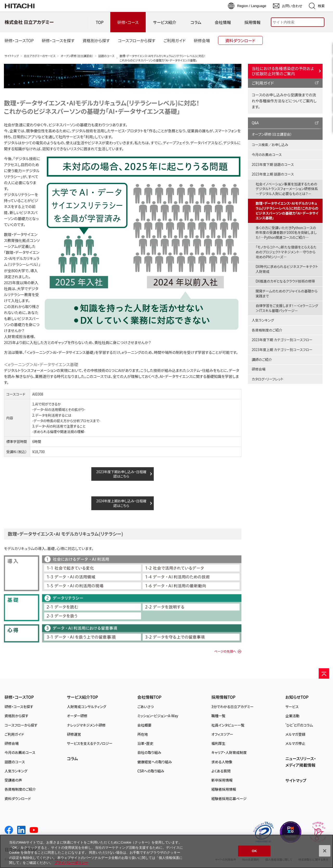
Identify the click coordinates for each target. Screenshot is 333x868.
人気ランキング (263, 320)
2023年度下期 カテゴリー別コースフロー (282, 340)
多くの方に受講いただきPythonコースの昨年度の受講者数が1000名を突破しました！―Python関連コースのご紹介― (286, 233)
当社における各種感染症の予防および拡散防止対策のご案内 (283, 71)
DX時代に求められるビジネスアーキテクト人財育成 (287, 269)
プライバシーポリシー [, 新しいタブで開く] (71, 863)
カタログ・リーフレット (268, 379)
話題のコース (106, 56)
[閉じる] (325, 851)
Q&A (255, 123)
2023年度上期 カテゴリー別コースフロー (282, 350)
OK (254, 851)
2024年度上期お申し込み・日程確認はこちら (121, 503)
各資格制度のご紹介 (267, 330)
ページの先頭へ (225, 651)
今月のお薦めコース (267, 155)
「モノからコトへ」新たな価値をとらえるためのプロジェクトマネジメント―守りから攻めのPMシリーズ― (286, 252)
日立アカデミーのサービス (40, 56)
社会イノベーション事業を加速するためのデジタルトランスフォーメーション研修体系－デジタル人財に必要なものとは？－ (287, 189)
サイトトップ (12, 56)
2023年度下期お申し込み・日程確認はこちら (121, 474)
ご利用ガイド (263, 83)
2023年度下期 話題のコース (273, 164)
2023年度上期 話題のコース (273, 174)
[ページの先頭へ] (324, 673)
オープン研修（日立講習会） (77, 56)
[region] (166, 851)
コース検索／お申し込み (270, 145)
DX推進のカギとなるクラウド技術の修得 (285, 281)
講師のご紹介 (262, 360)
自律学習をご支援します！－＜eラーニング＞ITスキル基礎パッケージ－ (287, 308)
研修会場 (259, 369)
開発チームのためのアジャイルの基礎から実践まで (287, 294)
